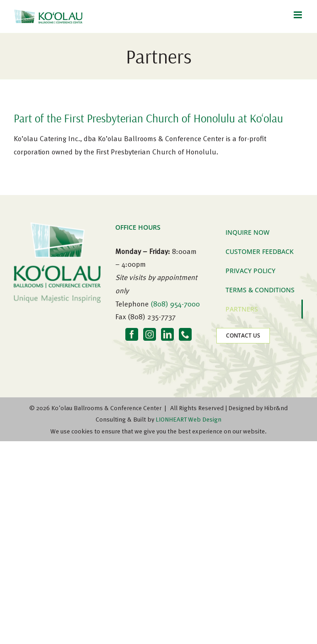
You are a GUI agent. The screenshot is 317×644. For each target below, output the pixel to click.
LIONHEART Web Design (188, 419)
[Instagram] (150, 334)
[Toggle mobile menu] (298, 15)
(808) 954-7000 (175, 304)
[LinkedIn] (167, 334)
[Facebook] (132, 334)
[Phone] (185, 334)
